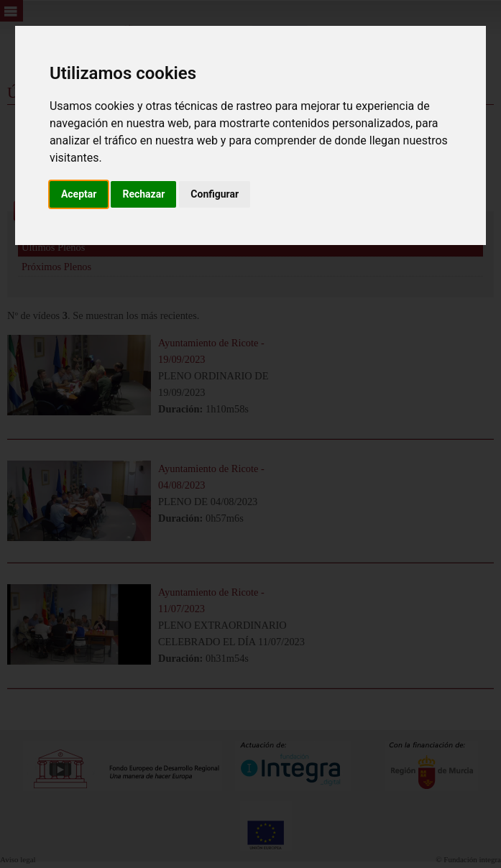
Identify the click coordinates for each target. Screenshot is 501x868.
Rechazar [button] (143, 194)
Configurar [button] (215, 194)
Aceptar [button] (79, 194)
